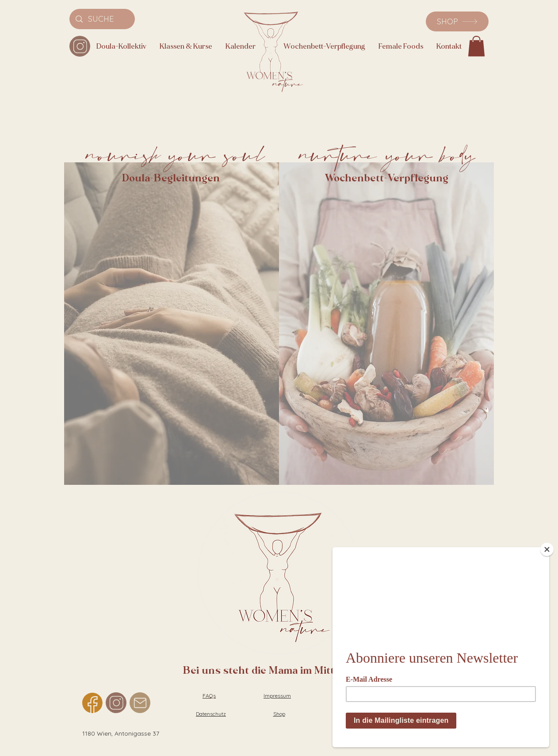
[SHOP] (457, 21)
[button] (476, 46)
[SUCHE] (102, 19)
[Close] (547, 546)
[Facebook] (92, 703)
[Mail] (140, 703)
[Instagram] (80, 46)
